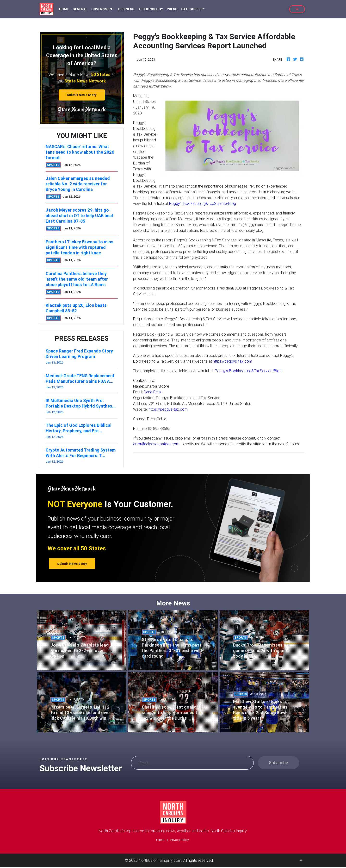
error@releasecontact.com (156, 444)
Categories (191, 9)
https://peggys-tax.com (232, 361)
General (80, 9)
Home (65, 9)
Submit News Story (82, 95)
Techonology (151, 9)
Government (103, 9)
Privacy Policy (180, 840)
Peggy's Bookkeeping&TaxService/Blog (203, 203)
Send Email (153, 392)
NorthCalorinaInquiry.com (160, 860)
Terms (160, 840)
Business (126, 9)
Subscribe (278, 763)
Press (172, 9)
